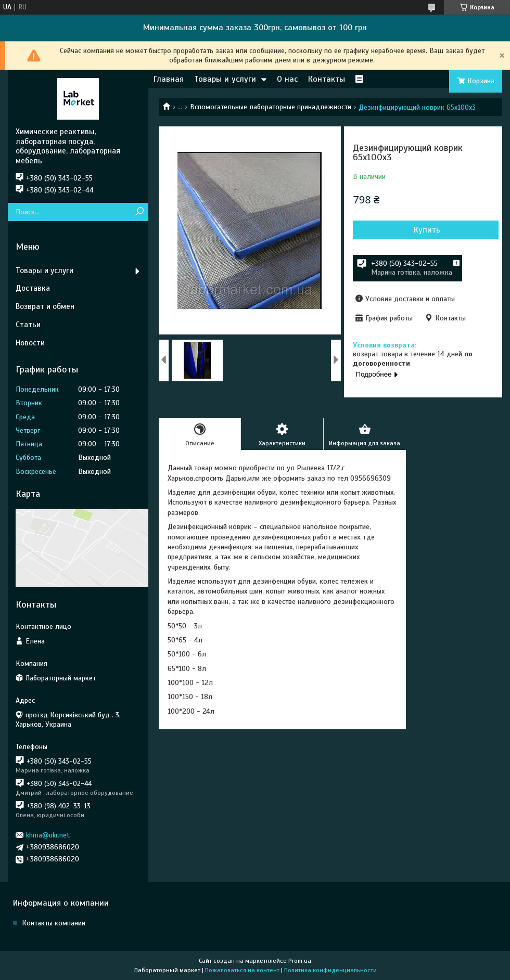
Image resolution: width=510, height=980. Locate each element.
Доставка (33, 288)
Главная (169, 79)
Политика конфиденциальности (330, 970)
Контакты (327, 79)
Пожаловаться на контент (242, 970)
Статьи (28, 325)
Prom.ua (300, 961)
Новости (30, 343)
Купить (427, 230)
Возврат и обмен (45, 306)
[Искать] (139, 212)
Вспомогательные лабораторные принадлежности (271, 107)
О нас (287, 79)
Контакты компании (54, 923)
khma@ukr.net (48, 835)
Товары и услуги (225, 79)
